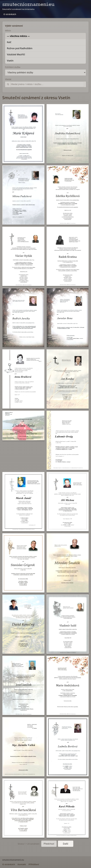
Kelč (9, 42)
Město (8, 31)
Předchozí (49, 844)
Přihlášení (34, 864)
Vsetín (10, 61)
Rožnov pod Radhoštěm (20, 48)
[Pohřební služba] (45, 73)
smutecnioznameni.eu (28, 4)
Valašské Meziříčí (16, 54)
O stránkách (10, 14)
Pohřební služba (13, 67)
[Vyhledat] (47, 84)
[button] (23, 134)
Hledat (8, 79)
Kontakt (22, 864)
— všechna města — (18, 36)
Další (66, 844)
